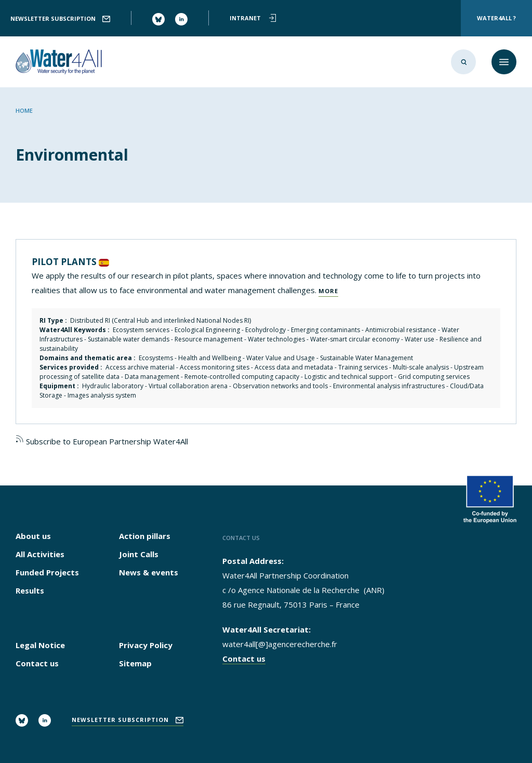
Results (30, 590)
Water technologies (276, 339)
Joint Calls (139, 554)
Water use (420, 339)
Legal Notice (40, 645)
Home (24, 110)
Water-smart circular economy (355, 339)
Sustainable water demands (129, 339)
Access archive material (140, 367)
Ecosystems (156, 358)
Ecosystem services (141, 330)
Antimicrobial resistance (401, 330)
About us (33, 536)
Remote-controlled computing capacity (242, 377)
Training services (363, 367)
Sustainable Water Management (367, 358)
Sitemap (135, 663)
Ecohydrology (265, 330)
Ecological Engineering (207, 330)
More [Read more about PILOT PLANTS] (328, 291)
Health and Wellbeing (210, 358)
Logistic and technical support (349, 377)
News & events (149, 572)
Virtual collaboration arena (188, 386)
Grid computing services (434, 377)
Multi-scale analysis (421, 367)
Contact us (37, 663)
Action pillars (145, 536)
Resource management (209, 339)
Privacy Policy (146, 645)
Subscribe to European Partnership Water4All (102, 441)
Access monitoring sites (215, 367)
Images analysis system (102, 395)
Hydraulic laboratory (113, 386)
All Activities (40, 554)
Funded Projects (47, 572)
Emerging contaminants (325, 330)
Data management (152, 377)
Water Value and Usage (281, 358)
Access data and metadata (294, 367)
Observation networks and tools (280, 386)
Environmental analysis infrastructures (389, 386)
